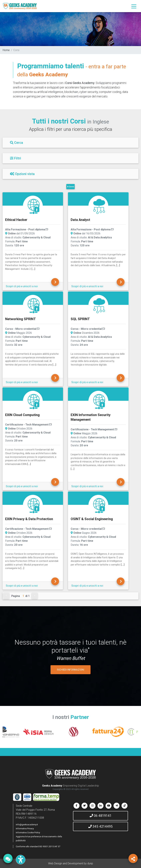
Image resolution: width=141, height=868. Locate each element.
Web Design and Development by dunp (71, 863)
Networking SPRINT (20, 319)
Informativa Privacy (25, 829)
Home (6, 50)
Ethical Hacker (16, 220)
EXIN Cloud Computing (22, 415)
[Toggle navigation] (134, 6)
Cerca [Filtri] (16, 143)
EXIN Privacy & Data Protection (29, 519)
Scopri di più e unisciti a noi (22, 286)
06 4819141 (101, 816)
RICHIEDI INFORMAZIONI (71, 670)
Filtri (15, 158)
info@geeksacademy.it (27, 825)
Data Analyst (80, 220)
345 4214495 (100, 826)
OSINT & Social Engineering (92, 519)
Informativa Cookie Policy (28, 833)
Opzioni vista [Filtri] (22, 174)
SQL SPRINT (80, 319)
